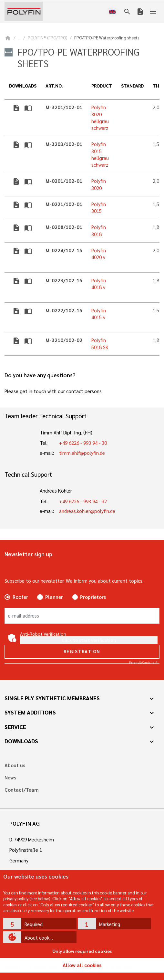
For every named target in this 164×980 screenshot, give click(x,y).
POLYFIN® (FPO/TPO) (48, 38)
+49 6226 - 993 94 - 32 (83, 501)
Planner (54, 597)
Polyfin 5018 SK (100, 344)
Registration (82, 651)
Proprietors (93, 597)
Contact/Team (22, 790)
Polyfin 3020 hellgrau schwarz (100, 118)
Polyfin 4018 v (99, 284)
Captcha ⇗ (143, 662)
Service (15, 727)
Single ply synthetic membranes (52, 698)
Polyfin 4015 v (99, 314)
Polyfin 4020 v (99, 254)
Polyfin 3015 (99, 208)
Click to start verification (89, 640)
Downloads (21, 741)
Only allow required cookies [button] (82, 951)
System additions (30, 712)
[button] (40, 923)
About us (15, 765)
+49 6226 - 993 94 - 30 (83, 443)
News (10, 778)
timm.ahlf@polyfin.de (82, 453)
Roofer (20, 597)
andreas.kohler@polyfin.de (87, 511)
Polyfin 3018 (99, 230)
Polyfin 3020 (99, 184)
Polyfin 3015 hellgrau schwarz (100, 154)
